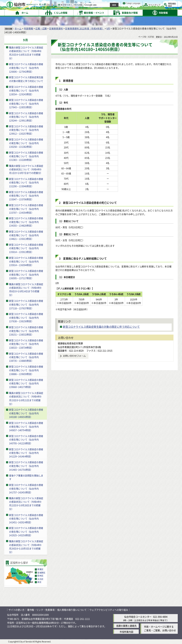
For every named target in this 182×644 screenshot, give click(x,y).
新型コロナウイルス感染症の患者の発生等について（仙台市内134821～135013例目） (26, 235)
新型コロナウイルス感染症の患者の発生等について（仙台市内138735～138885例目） (26, 357)
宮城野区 (41, 573)
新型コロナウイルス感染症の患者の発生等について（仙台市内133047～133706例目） (26, 196)
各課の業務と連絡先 (126, 626)
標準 (142, 4)
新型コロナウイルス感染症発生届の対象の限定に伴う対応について (26, 79)
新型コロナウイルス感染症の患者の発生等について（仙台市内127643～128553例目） (26, 103)
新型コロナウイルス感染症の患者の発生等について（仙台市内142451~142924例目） (26, 518)
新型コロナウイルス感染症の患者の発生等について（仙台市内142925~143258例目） (26, 532)
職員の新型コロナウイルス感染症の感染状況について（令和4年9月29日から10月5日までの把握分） (26, 547)
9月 (108, 28)
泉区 (39, 582)
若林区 (40, 576)
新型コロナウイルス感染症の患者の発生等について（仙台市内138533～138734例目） (26, 344)
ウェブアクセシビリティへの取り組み (109, 610)
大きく (137, 8)
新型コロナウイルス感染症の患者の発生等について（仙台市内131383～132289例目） (26, 156)
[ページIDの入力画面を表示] (110, 12)
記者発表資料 (56, 28)
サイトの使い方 (17, 610)
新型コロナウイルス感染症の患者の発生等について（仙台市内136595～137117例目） (26, 274)
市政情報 (28, 28)
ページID (114, 12)
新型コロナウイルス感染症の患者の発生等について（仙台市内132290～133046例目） (26, 182)
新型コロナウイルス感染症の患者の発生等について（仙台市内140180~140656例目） (26, 413)
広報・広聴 (41, 28)
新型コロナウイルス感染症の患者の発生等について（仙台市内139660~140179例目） (26, 383)
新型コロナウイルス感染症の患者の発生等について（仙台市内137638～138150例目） (26, 318)
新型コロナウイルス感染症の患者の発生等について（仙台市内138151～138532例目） (26, 331)
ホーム (18, 28)
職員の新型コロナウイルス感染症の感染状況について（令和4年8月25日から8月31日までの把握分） (26, 53)
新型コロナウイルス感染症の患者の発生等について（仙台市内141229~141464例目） (26, 453)
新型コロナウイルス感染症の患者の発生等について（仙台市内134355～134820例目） (26, 222)
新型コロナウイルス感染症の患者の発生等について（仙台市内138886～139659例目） (26, 370)
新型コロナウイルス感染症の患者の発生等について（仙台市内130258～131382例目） (26, 143)
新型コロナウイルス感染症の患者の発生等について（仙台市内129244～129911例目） (26, 117)
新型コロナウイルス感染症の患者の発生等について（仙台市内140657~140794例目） (26, 426)
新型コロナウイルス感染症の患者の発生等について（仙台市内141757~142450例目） (26, 488)
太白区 (40, 579)
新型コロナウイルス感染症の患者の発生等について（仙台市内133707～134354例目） (26, 209)
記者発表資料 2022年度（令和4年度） (85, 28)
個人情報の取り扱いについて (72, 610)
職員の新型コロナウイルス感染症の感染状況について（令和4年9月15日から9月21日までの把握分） (26, 398)
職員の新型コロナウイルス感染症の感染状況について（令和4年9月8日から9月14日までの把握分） (26, 290)
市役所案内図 (126, 632)
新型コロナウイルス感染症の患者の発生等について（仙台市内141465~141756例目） (26, 466)
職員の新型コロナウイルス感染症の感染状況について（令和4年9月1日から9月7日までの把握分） (26, 169)
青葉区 (40, 569)
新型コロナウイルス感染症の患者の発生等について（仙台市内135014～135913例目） (26, 248)
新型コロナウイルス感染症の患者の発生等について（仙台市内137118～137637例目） (26, 304)
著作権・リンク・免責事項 (41, 610)
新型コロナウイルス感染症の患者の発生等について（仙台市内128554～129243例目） (26, 90)
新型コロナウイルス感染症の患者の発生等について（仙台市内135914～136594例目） (26, 261)
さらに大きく (148, 8)
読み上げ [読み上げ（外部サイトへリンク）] (117, 4)
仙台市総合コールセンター (138, 617)
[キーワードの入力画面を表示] (96, 12)
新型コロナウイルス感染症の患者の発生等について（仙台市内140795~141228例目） (26, 440)
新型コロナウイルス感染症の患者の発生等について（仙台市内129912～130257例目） (26, 130)
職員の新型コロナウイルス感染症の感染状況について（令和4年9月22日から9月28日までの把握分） (26, 504)
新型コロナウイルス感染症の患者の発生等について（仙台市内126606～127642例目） (26, 68)
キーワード (101, 12)
